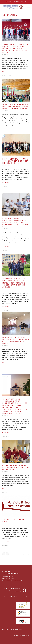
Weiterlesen (7, 72)
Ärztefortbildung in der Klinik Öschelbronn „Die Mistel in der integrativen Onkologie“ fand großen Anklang (14, 283)
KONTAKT (24, 2)
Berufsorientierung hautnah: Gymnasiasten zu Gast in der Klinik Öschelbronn (16, 161)
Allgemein (5, 54)
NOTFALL (16, 2)
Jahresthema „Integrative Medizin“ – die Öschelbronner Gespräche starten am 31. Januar (16, 340)
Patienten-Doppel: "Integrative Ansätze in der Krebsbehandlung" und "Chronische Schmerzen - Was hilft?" (16, 223)
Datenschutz (26, 635)
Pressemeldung (6, 165)
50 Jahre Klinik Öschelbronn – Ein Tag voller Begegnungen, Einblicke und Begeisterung (16, 106)
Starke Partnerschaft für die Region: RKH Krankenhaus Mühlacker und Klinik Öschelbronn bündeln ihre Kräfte (16, 48)
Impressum (18, 635)
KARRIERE (9, 2)
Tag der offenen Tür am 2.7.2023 (13, 521)
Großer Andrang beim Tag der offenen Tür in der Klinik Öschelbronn (16, 467)
